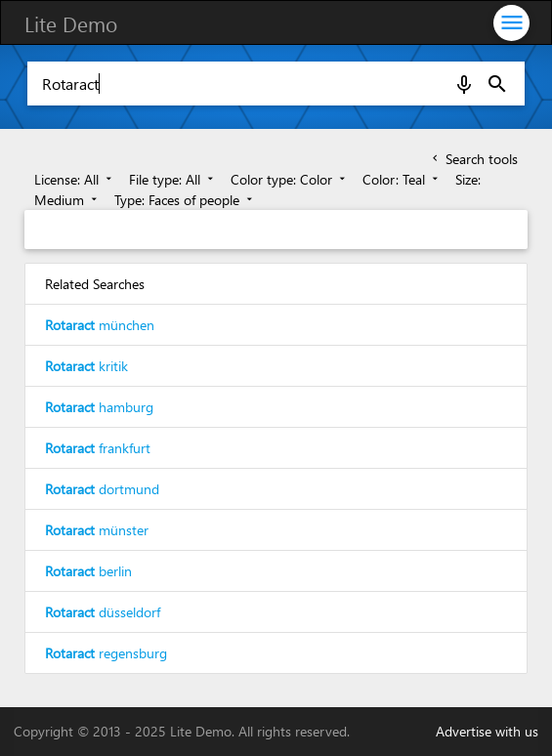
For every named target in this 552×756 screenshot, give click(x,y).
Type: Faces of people (185, 200)
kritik (86, 366)
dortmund (102, 489)
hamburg (99, 407)
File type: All (173, 179)
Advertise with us (487, 731)
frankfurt (98, 448)
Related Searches (95, 284)
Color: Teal (402, 179)
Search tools (473, 159)
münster (97, 530)
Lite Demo (71, 23)
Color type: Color (290, 179)
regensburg (106, 653)
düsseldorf (103, 612)
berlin (88, 571)
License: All (75, 179)
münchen (100, 325)
